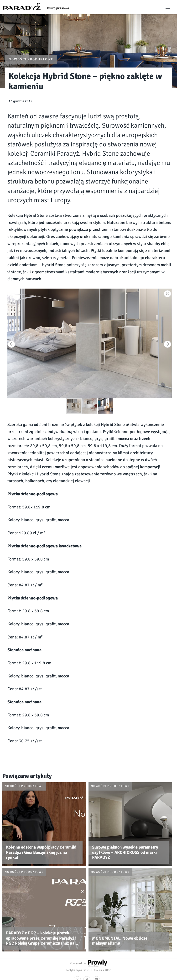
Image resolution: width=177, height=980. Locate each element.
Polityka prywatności (78, 970)
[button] (168, 293)
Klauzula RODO (103, 970)
